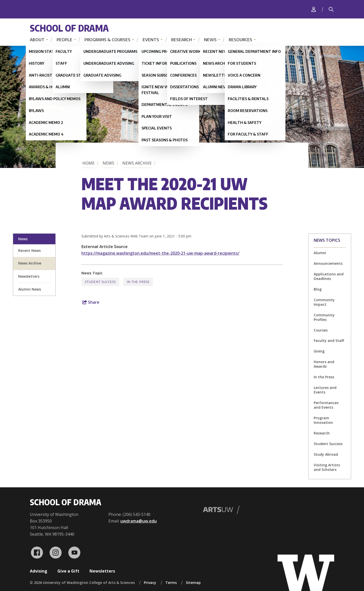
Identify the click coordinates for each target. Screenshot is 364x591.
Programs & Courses (107, 40)
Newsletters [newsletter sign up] (29, 276)
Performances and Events (326, 405)
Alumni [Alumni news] (320, 253)
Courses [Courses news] (321, 330)
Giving (319, 351)
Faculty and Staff (329, 341)
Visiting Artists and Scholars (327, 467)
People (64, 40)
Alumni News (30, 289)
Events (151, 40)
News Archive (137, 163)
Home (88, 163)
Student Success (328, 444)
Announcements (328, 263)
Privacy (150, 583)
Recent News (29, 250)
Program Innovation (323, 420)
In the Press (324, 377)
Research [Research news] (322, 433)
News (210, 40)
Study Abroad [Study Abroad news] (326, 454)
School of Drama (69, 28)
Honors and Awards (324, 364)
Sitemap (193, 583)
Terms (171, 583)
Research (181, 40)
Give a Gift (68, 571)
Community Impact (324, 302)
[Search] (331, 9)
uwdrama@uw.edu (139, 521)
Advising (39, 571)
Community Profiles (324, 317)
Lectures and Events (325, 390)
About (37, 40)
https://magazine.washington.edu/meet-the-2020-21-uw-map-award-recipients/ (160, 253)
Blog (318, 289)
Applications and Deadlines (329, 276)
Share (91, 302)
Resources (241, 40)
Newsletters (102, 571)
